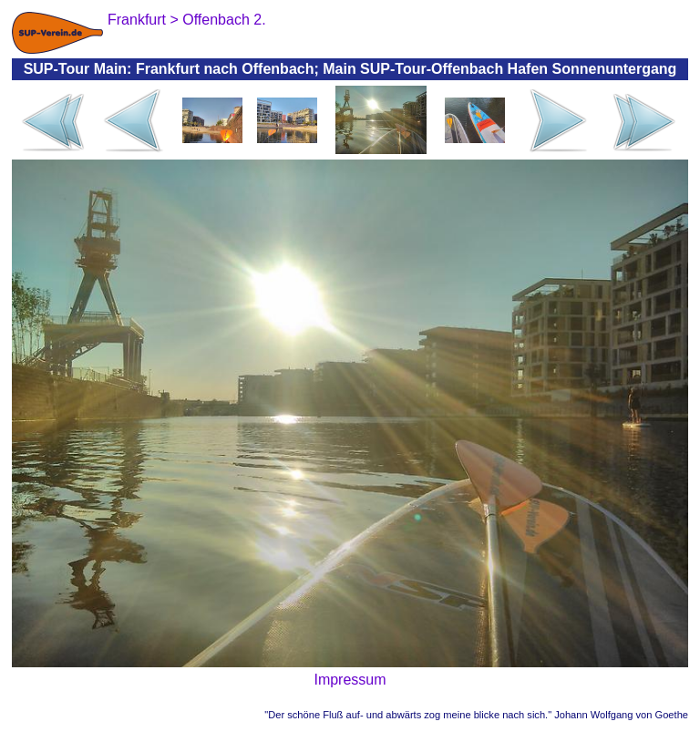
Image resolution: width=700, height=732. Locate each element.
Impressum (350, 680)
